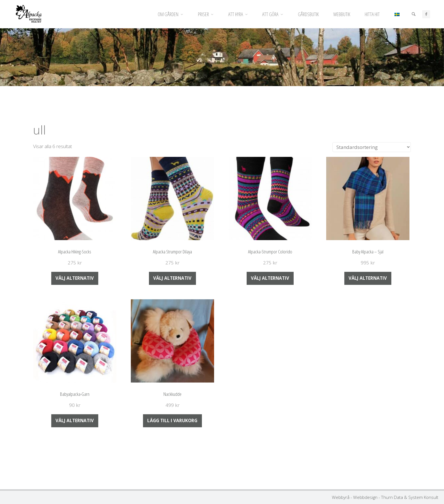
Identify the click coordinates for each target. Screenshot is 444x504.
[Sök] (413, 14)
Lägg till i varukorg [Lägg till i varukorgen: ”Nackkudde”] (172, 420)
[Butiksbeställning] (372, 147)
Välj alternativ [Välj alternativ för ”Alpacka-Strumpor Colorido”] (270, 278)
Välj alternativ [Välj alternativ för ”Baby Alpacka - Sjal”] (368, 278)
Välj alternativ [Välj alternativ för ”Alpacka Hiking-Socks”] (75, 278)
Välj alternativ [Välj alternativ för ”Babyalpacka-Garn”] (75, 420)
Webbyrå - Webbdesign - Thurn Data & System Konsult (385, 497)
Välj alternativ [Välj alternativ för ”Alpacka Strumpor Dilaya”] (172, 278)
